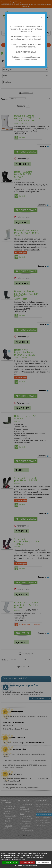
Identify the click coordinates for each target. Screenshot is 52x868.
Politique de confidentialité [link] (26, 866)
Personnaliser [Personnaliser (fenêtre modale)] (43, 862)
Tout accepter (10, 862)
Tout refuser (27, 862)
